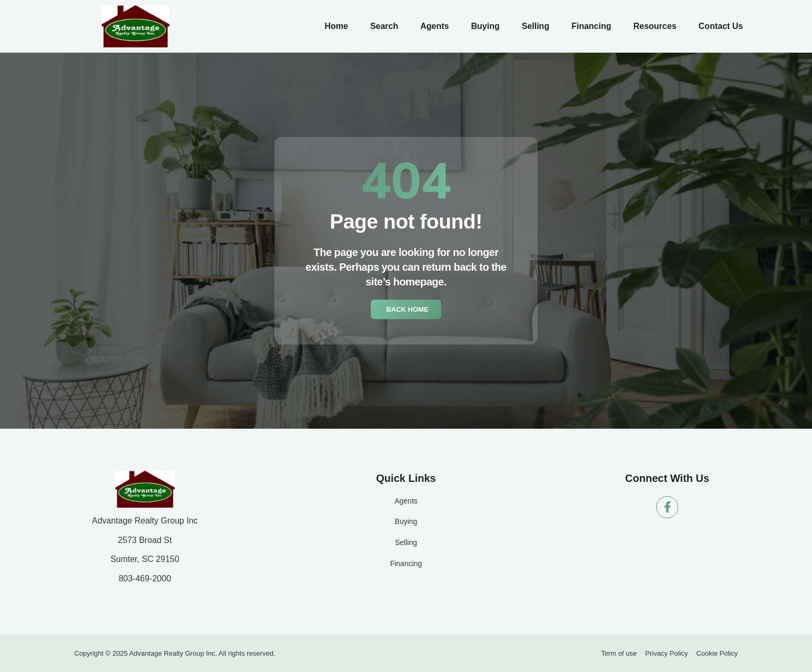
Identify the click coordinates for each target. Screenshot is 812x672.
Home (336, 26)
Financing (591, 26)
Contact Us (721, 26)
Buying (485, 26)
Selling (536, 26)
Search (384, 26)
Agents (434, 26)
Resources (655, 26)
